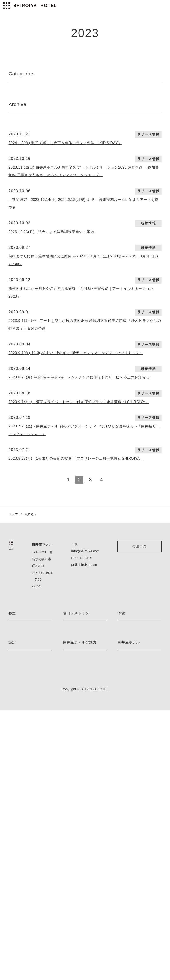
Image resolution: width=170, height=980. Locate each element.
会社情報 (124, 875)
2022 (125, 160)
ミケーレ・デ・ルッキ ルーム (29, 756)
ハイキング (125, 756)
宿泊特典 (69, 883)
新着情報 (95, 94)
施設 (12, 857)
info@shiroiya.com (86, 675)
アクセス (124, 883)
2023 (69, 160)
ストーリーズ (72, 891)
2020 (125, 231)
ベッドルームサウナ (22, 883)
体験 (121, 731)
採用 (121, 891)
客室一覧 (14, 838)
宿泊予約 (139, 670)
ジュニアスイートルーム (25, 779)
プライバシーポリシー (133, 898)
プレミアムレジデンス (24, 830)
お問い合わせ (127, 922)
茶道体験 (124, 787)
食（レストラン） (78, 731)
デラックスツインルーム (25, 795)
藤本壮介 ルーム (19, 764)
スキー (122, 779)
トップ (13, 639)
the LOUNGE (72, 756)
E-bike (122, 748)
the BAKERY (72, 771)
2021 (125, 142)
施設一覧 (14, 898)
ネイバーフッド (74, 898)
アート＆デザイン (75, 875)
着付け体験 (125, 795)
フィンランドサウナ (22, 875)
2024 (69, 151)
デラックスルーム (20, 803)
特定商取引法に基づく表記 (136, 914)
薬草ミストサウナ (20, 891)
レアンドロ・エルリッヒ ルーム (30, 771)
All (11, 94)
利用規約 (124, 906)
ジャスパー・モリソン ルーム (29, 748)
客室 (12, 731)
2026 (12, 142)
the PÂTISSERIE (74, 764)
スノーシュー (127, 771)
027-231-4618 (42, 697)
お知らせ (69, 906)
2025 (69, 142)
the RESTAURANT (75, 748)
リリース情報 (20, 102)
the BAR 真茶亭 (74, 779)
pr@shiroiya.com (85, 689)
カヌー (122, 764)
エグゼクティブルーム (24, 787)
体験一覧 (124, 803)
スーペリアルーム (20, 810)
